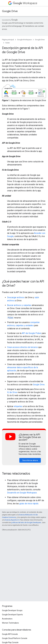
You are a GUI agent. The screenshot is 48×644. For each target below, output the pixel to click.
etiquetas (18, 406)
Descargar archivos (16, 297)
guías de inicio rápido (29, 504)
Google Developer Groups (12, 610)
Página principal (8, 40)
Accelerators (7, 619)
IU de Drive (12, 392)
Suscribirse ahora (30, 460)
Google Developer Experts (12, 615)
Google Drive (10, 11)
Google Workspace (24, 40)
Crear (22, 347)
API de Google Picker (32, 333)
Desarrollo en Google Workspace (22, 493)
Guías (7, 43)
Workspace (25, 3)
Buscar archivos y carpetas (19, 305)
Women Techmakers (10, 623)
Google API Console (10, 634)
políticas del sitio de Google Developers (26, 522)
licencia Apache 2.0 (12, 520)
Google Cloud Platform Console (15, 638)
